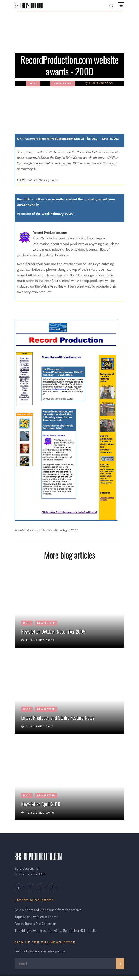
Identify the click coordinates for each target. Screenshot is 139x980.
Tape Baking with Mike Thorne (36, 917)
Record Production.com (50, 233)
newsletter (63, 84)
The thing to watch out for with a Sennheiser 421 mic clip (56, 931)
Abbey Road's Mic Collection (35, 924)
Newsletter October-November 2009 (53, 631)
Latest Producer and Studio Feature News (58, 717)
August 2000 (70, 530)
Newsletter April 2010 (41, 804)
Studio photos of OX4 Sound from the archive (48, 910)
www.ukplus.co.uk (48, 163)
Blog (33, 84)
